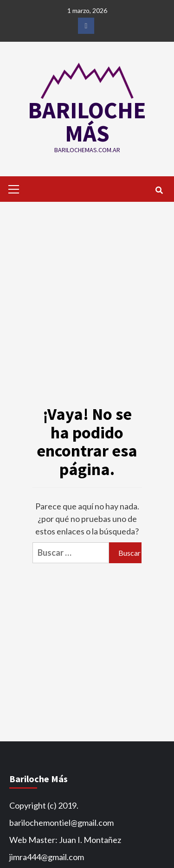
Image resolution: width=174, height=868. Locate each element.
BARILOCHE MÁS (87, 122)
